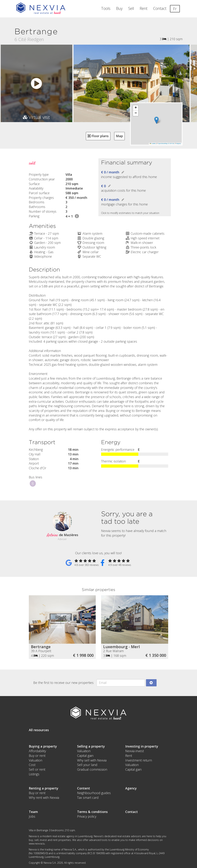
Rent (144, 8)
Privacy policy (87, 816)
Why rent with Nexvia (44, 798)
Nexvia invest (135, 751)
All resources (39, 730)
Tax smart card (88, 798)
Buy (119, 8)
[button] (156, 120)
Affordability (37, 751)
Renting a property (44, 788)
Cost (32, 765)
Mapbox (179, 144)
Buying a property (43, 746)
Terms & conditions (92, 812)
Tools (106, 8)
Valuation (36, 760)
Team (33, 812)
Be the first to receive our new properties (63, 683)
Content (84, 788)
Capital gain (85, 756)
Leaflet (153, 144)
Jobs (32, 816)
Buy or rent (37, 756)
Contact (160, 8)
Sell (131, 8)
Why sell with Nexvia (92, 760)
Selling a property (91, 746)
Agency (131, 788)
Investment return (139, 760)
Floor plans (98, 136)
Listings (34, 774)
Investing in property (142, 746)
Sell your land (87, 765)
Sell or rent (37, 769)
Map (119, 136)
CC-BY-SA (171, 144)
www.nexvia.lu (37, 844)
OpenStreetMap (163, 144)
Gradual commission (92, 769)
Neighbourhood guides (94, 793)
